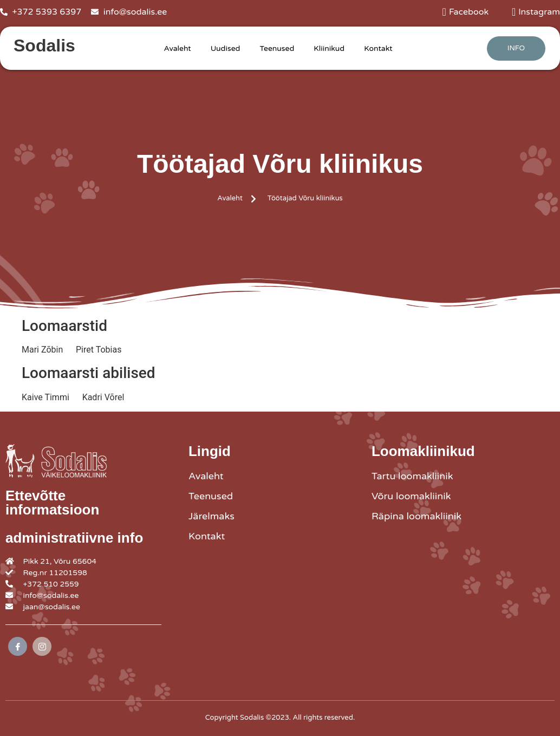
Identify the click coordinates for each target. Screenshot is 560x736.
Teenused (277, 48)
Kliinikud (329, 48)
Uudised (226, 48)
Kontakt (378, 48)
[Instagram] (42, 646)
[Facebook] (18, 646)
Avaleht (177, 48)
